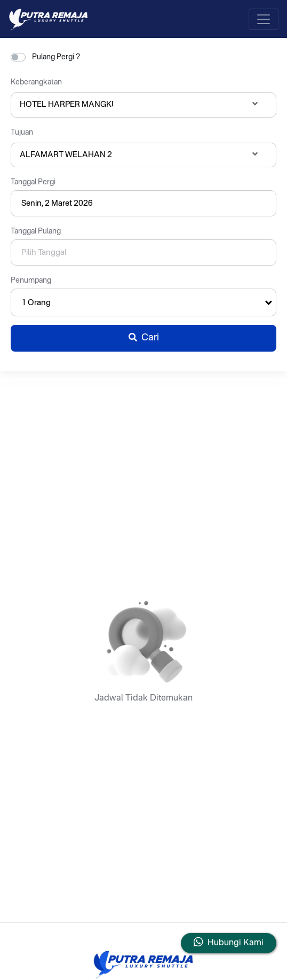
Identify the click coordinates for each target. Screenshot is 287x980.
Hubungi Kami (236, 943)
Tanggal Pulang (36, 231)
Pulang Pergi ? (56, 57)
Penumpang (31, 281)
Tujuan (22, 133)
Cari (144, 338)
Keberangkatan (36, 82)
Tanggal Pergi (33, 182)
